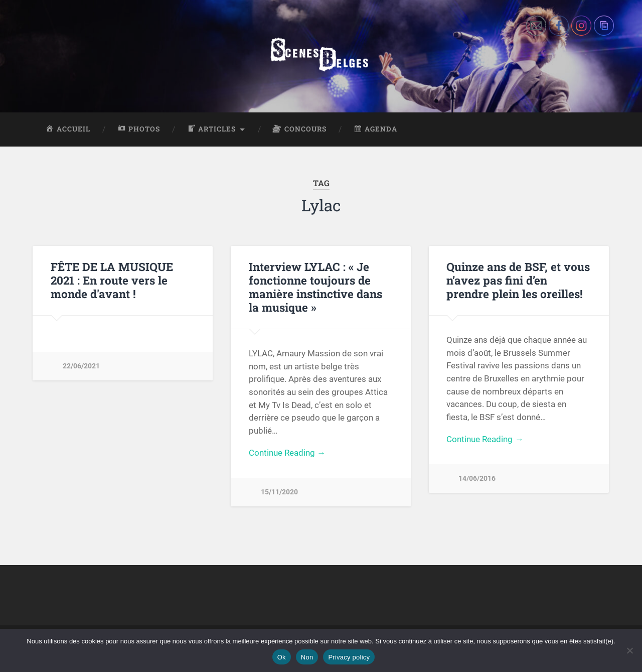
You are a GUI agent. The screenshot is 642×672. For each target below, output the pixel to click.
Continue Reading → (287, 453)
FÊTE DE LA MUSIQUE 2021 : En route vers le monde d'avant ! (112, 280)
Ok (282, 657)
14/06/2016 (477, 479)
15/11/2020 (279, 492)
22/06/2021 (81, 366)
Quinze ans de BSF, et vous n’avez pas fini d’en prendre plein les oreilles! (518, 280)
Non (307, 657)
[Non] (629, 650)
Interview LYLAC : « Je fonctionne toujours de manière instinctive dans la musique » (315, 287)
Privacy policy (349, 657)
